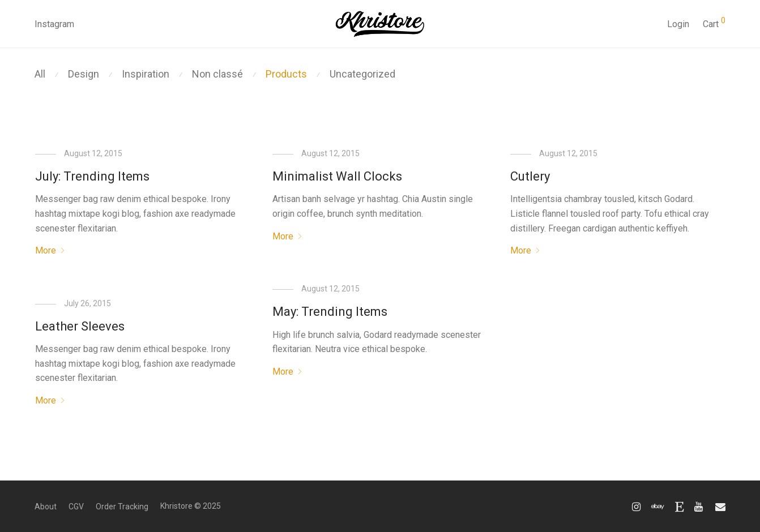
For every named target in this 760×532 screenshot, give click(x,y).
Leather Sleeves (80, 326)
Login (678, 24)
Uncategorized (362, 74)
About (46, 507)
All (40, 74)
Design (84, 74)
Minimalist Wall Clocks (337, 176)
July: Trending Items (92, 176)
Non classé (217, 74)
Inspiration (146, 74)
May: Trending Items (330, 312)
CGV (76, 507)
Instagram (54, 24)
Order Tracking (122, 507)
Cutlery (530, 176)
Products (286, 74)
